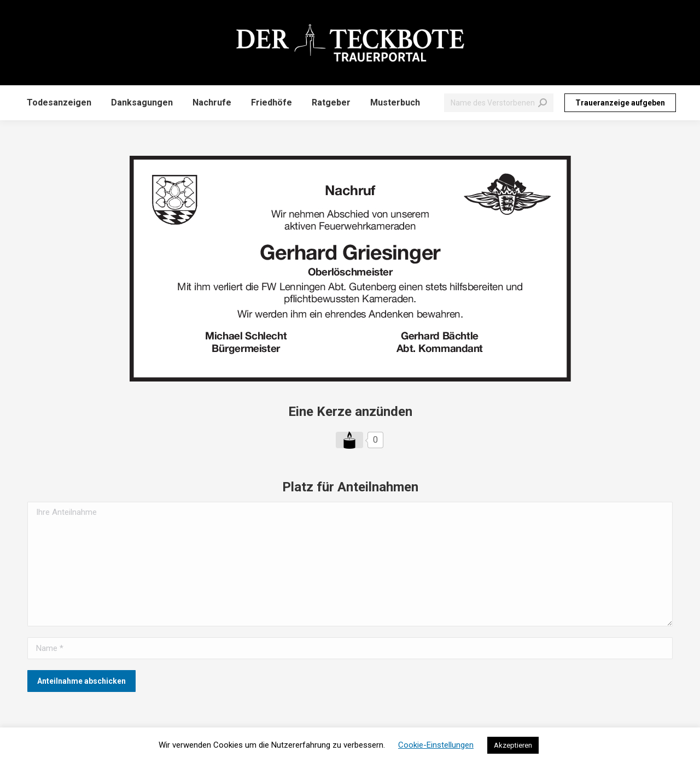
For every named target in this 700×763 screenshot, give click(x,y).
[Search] (499, 103)
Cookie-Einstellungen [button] (436, 745)
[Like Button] (349, 440)
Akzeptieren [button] (513, 745)
